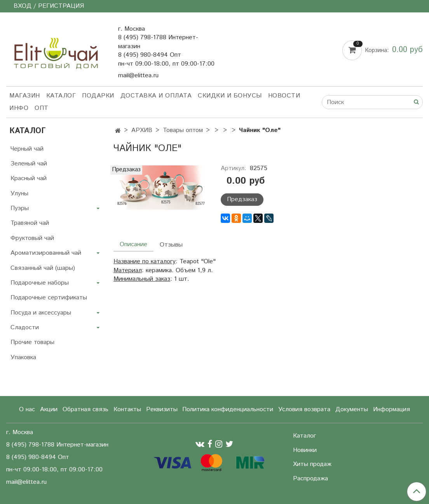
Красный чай (29, 178)
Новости (284, 96)
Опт (42, 108)
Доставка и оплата (156, 96)
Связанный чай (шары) (43, 268)
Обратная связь (85, 409)
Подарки (98, 96)
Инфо (19, 108)
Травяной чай (30, 223)
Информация (392, 409)
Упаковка (23, 357)
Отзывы (171, 245)
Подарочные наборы (40, 283)
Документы (352, 409)
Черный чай (27, 149)
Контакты (127, 409)
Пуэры (20, 208)
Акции (49, 409)
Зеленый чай (29, 164)
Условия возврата (304, 409)
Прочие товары (32, 342)
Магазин (25, 96)
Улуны (19, 194)
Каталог (61, 96)
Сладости (25, 328)
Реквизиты (162, 409)
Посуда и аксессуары (41, 313)
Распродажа (310, 479)
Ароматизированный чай (46, 253)
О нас (27, 409)
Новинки (305, 450)
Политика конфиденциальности (228, 409)
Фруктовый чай (32, 238)
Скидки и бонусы (230, 96)
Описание (133, 244)
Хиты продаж (312, 464)
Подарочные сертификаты (49, 298)
